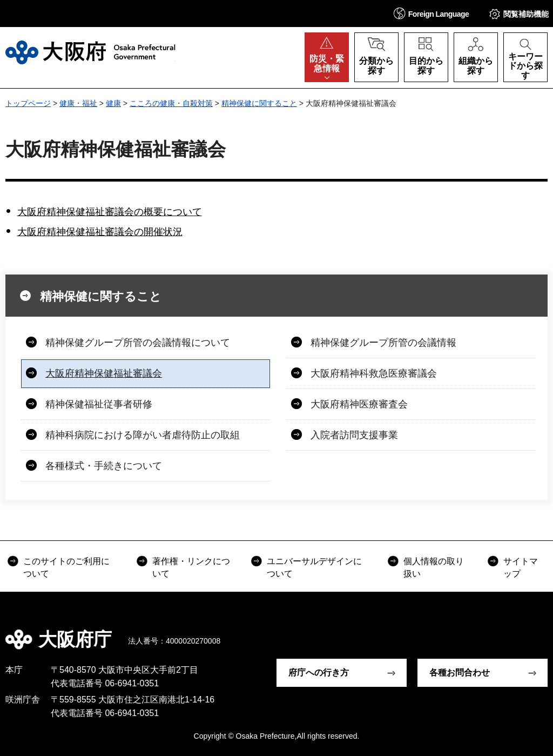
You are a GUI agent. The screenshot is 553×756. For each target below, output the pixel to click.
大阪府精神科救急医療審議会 (374, 373)
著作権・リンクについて (191, 567)
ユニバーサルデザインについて (314, 567)
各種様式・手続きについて (104, 466)
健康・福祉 (78, 103)
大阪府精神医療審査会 (359, 404)
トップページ (28, 103)
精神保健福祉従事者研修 (99, 404)
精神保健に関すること (259, 103)
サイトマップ (521, 567)
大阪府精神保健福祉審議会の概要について (110, 212)
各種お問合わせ (460, 673)
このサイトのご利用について (66, 567)
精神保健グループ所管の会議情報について (138, 343)
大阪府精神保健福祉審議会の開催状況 (100, 232)
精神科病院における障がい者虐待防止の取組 (143, 435)
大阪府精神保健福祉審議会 (104, 373)
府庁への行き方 (319, 673)
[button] (431, 13)
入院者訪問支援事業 (354, 435)
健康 (113, 103)
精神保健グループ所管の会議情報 (383, 343)
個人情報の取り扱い (434, 567)
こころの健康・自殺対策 (171, 103)
